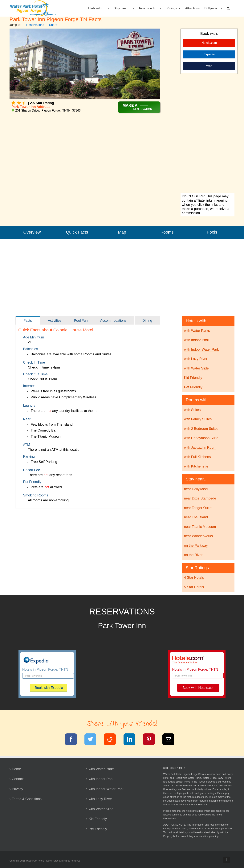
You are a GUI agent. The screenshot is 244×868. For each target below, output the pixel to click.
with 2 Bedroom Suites (201, 429)
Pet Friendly (193, 387)
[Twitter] (93, 740)
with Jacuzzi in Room (200, 448)
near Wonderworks (198, 536)
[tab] (28, 320)
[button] (228, 8)
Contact (18, 779)
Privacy (17, 789)
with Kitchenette (196, 466)
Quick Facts (77, 232)
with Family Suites (198, 419)
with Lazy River (196, 359)
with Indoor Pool (196, 340)
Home (16, 769)
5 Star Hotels (194, 587)
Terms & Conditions (27, 799)
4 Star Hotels (194, 578)
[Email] (171, 740)
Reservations (35, 25)
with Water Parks (197, 331)
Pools (212, 232)
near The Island (196, 517)
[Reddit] (112, 740)
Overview (32, 232)
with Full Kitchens (197, 457)
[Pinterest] (151, 740)
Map (122, 232)
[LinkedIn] (132, 740)
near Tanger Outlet (198, 508)
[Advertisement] (207, 134)
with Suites (192, 410)
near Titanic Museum (200, 527)
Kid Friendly (193, 378)
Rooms (167, 232)
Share (53, 25)
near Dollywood (196, 489)
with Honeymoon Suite (201, 438)
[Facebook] (73, 740)
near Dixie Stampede (200, 498)
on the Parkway (196, 546)
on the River (193, 555)
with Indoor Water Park (201, 349)
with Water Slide (196, 368)
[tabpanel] (88, 416)
